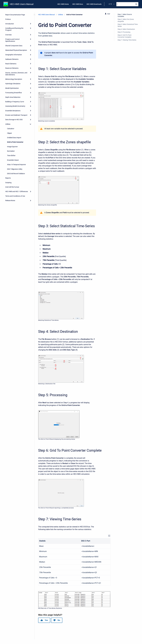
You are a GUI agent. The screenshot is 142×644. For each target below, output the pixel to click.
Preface (8, 19)
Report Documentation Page (15, 15)
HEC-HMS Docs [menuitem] (78, 4)
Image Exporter (12, 147)
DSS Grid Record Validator (16, 174)
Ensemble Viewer (13, 160)
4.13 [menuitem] (110, 4)
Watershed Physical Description (16, 50)
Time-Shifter (11, 156)
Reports (8, 178)
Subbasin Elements (12, 59)
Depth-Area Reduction (13, 97)
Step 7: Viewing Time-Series (127, 40)
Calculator (11, 129)
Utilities (8, 124)
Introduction (10, 24)
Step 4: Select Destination (126, 29)
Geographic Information (14, 55)
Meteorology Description (14, 79)
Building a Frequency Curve (15, 102)
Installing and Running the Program (14, 29)
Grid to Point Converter (15, 142)
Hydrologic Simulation (13, 84)
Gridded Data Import (14, 138)
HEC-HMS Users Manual (22, 4)
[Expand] (31, 24)
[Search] (127, 4)
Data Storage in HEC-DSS (14, 120)
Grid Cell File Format (12, 187)
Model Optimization (12, 88)
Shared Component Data (14, 46)
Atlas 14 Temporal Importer (16, 165)
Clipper (9, 133)
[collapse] (31, 124)
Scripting (8, 183)
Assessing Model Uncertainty (15, 106)
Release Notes (10, 200)
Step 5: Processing (124, 32)
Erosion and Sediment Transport (16, 115)
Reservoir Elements (12, 68)
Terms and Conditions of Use (15, 196)
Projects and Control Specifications (12, 40)
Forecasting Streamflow (14, 93)
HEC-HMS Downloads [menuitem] (94, 4)
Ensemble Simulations (13, 111)
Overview (8, 35)
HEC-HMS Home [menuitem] (63, 4)
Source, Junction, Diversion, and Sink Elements (16, 74)
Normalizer (11, 151)
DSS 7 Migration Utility (15, 169)
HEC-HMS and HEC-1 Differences (17, 191)
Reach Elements (11, 64)
